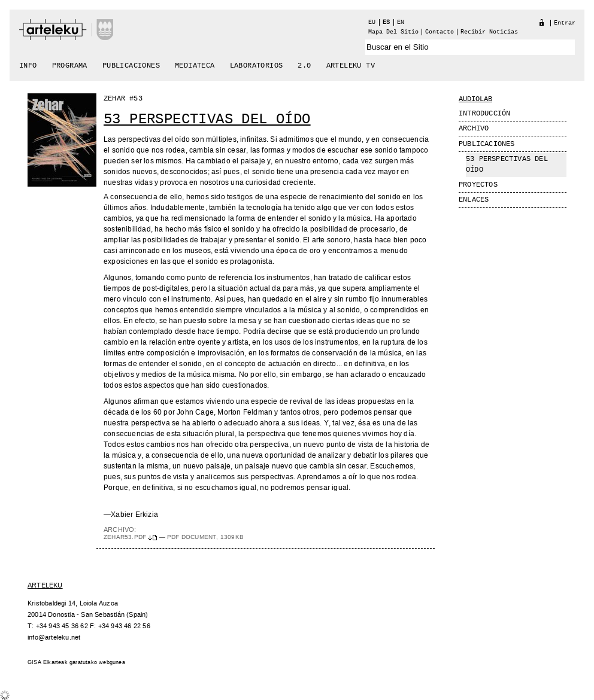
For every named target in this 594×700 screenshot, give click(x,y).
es (386, 22)
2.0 (304, 66)
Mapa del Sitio (393, 32)
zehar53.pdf (131, 537)
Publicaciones (131, 66)
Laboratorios (257, 66)
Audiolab (475, 99)
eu (372, 22)
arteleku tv (351, 66)
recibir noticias (489, 32)
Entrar (565, 23)
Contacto (440, 32)
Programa (70, 66)
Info (28, 66)
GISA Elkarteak (48, 663)
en (401, 22)
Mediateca (195, 66)
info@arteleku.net (54, 637)
